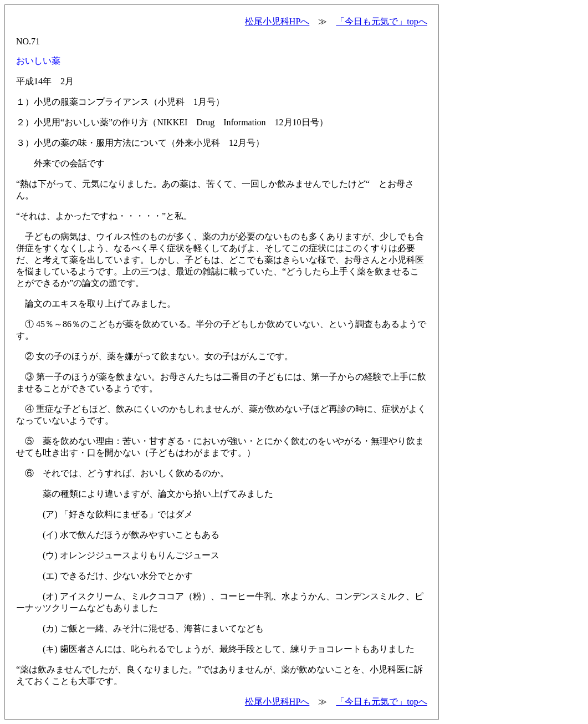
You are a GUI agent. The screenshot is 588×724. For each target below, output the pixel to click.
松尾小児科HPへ (277, 21)
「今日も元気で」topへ (381, 21)
